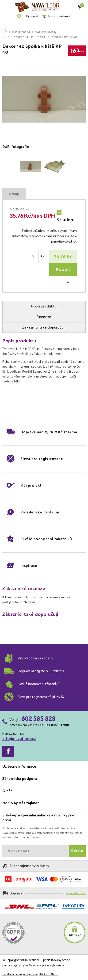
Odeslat (77, 851)
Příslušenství (21, 32)
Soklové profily (46, 32)
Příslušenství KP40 (64, 37)
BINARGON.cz (48, 974)
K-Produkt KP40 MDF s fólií (27, 37)
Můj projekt (28, 16)
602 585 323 (38, 718)
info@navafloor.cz (19, 739)
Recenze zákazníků (57, 16)
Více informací (76, 893)
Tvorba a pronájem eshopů (20, 974)
